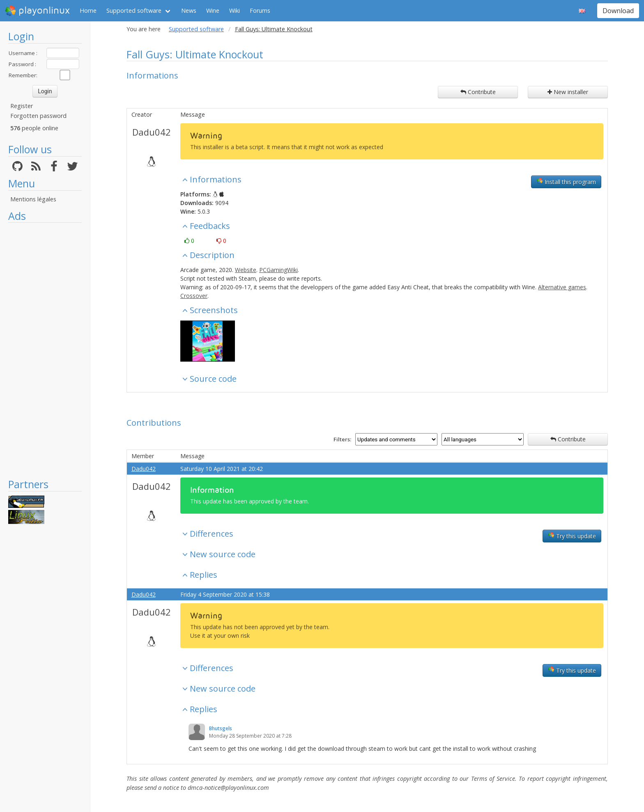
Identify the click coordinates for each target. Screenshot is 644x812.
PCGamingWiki (278, 270)
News (189, 10)
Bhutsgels (221, 728)
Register (22, 106)
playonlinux (37, 11)
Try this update (572, 536)
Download (618, 11)
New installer (568, 92)
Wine (213, 10)
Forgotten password (38, 116)
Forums (260, 10)
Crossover (194, 296)
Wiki (235, 10)
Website (246, 270)
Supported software (134, 10)
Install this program (566, 182)
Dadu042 (152, 132)
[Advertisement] (45, 350)
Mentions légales (33, 199)
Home (88, 10)
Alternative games (562, 287)
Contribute (478, 92)
